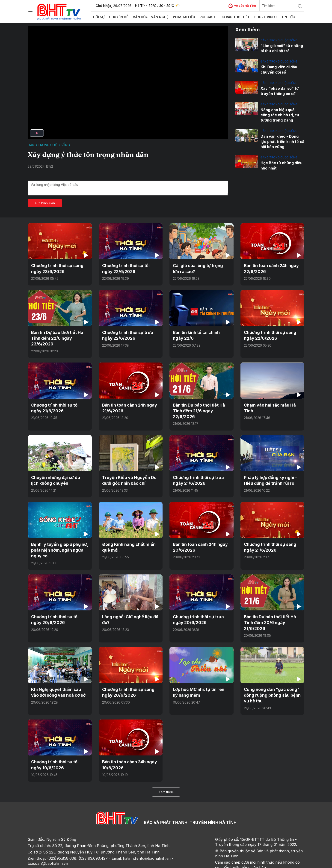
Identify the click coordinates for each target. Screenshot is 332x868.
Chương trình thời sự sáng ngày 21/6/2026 (268, 535)
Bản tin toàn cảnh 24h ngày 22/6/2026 (269, 268)
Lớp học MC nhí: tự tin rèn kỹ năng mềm (199, 671)
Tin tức (278, 17)
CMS (265, 863)
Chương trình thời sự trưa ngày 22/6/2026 (130, 333)
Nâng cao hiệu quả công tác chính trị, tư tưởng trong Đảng (281, 113)
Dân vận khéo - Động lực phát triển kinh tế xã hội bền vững (282, 138)
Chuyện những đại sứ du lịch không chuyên (57, 469)
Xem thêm (166, 768)
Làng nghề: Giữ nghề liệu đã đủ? (127, 605)
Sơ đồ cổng (86, 863)
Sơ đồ (54, 863)
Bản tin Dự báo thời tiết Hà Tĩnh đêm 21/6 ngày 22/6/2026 (201, 404)
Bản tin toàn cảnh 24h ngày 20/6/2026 (198, 535)
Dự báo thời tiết (227, 17)
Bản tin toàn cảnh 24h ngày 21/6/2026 (127, 404)
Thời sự (97, 17)
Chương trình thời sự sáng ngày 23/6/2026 (55, 268)
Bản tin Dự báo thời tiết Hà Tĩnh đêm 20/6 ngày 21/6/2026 (272, 605)
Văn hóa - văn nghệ (147, 17)
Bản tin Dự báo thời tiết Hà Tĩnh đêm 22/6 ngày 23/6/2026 (55, 336)
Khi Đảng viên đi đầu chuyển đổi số (278, 69)
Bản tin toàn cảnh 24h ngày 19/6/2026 (127, 742)
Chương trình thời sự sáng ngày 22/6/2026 (268, 333)
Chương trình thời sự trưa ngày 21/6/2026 (201, 469)
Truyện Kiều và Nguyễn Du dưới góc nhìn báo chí (127, 469)
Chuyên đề (117, 17)
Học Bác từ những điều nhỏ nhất (280, 161)
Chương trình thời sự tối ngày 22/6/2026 (129, 268)
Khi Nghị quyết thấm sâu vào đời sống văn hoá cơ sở (57, 671)
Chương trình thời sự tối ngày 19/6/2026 (58, 742)
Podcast (201, 17)
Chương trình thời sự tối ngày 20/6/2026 (58, 605)
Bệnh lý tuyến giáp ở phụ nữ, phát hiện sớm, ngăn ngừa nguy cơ (57, 537)
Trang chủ (38, 863)
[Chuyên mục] (30, 12)
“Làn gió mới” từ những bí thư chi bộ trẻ (280, 48)
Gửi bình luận (45, 203)
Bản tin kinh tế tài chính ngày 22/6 (199, 333)
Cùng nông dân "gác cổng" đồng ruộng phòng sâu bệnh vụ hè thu (272, 673)
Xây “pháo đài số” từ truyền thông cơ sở (278, 89)
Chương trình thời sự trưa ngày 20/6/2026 (201, 605)
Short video (256, 17)
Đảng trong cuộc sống (49, 145)
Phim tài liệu (178, 17)
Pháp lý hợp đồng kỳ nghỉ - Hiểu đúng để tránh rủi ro (268, 469)
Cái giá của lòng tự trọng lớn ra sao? (201, 268)
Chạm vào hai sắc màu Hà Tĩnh (272, 401)
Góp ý (68, 863)
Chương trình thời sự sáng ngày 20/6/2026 (126, 671)
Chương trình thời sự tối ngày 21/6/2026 (58, 404)
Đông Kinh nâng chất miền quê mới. (130, 535)
